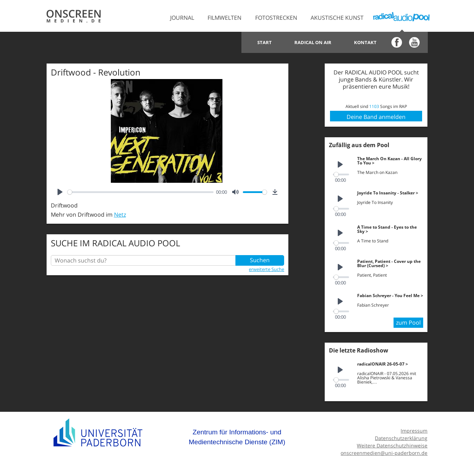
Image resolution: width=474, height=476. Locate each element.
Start (265, 42)
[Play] (60, 192)
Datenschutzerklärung (401, 436)
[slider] (140, 192)
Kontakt (365, 42)
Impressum (414, 429)
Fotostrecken (276, 18)
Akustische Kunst (337, 18)
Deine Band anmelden (376, 117)
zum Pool (408, 321)
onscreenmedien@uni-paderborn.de (384, 451)
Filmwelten (224, 18)
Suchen (260, 260)
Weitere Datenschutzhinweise (392, 443)
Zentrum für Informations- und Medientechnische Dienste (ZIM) (237, 435)
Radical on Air (313, 42)
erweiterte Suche (266, 269)
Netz (120, 215)
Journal (182, 18)
